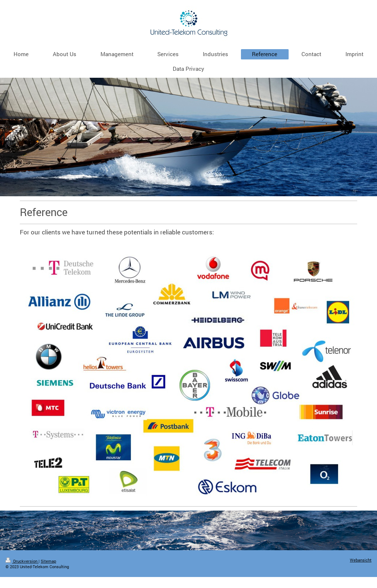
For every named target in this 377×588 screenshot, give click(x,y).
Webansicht (361, 560)
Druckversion (22, 561)
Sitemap (48, 561)
